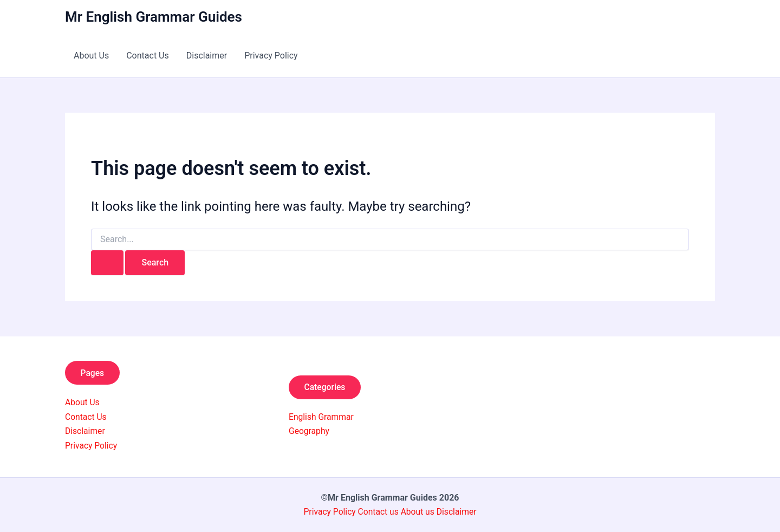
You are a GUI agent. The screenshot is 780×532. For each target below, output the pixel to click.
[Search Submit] (107, 263)
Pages (93, 372)
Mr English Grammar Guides (154, 17)
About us (418, 512)
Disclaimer (207, 56)
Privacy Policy (271, 56)
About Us (91, 56)
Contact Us (148, 56)
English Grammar (322, 417)
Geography (310, 431)
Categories (326, 387)
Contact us (379, 512)
